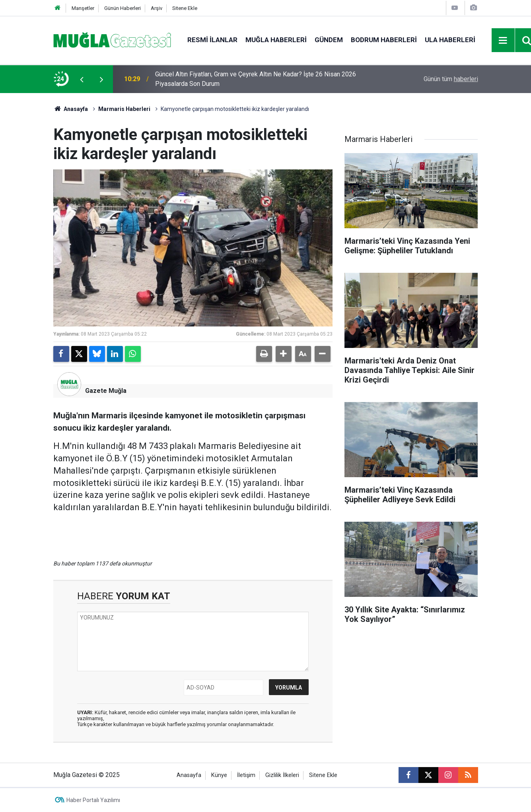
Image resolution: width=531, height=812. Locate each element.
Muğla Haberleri (276, 40)
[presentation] (82, 79)
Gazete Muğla (106, 391)
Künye (219, 775)
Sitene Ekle (185, 8)
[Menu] (503, 41)
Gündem (329, 40)
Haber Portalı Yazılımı (93, 800)
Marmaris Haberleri (124, 109)
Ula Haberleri (450, 40)
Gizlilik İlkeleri (282, 775)
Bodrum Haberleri (384, 40)
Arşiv (157, 8)
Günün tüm (451, 79)
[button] (284, 354)
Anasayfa (71, 109)
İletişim (246, 775)
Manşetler (83, 8)
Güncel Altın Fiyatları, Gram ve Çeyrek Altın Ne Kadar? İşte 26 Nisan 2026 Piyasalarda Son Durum (256, 79)
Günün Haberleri (123, 8)
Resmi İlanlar (212, 40)
